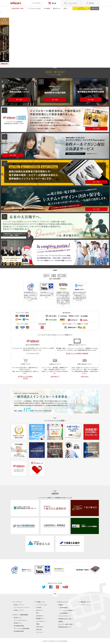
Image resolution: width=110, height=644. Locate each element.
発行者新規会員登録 (19, 631)
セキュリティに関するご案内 (65, 624)
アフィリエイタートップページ (22, 608)
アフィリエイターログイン (20, 620)
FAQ (65, 8)
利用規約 (61, 605)
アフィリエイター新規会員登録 (22, 628)
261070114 (30, 571)
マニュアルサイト (41, 621)
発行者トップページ (19, 610)
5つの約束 (47, 8)
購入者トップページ (19, 605)
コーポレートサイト (86, 605)
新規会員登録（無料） (18, 8)
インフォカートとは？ (35, 8)
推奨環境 (61, 622)
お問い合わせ (95, 8)
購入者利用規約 (64, 608)
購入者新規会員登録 (19, 626)
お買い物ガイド (55, 376)
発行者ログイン (18, 623)
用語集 (38, 624)
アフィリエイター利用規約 (66, 610)
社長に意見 (39, 630)
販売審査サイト (40, 619)
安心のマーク (57, 8)
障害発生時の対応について (65, 627)
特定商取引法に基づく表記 (65, 619)
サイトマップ (39, 632)
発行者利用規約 (64, 613)
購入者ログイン (18, 618)
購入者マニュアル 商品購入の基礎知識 (77, 353)
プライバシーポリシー (64, 616)
